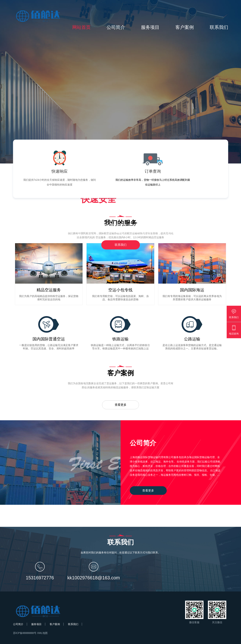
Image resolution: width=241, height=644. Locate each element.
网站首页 (81, 27)
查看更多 (121, 405)
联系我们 (219, 27)
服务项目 (150, 27)
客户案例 (185, 27)
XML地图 (42, 633)
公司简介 (116, 27)
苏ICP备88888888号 (25, 633)
